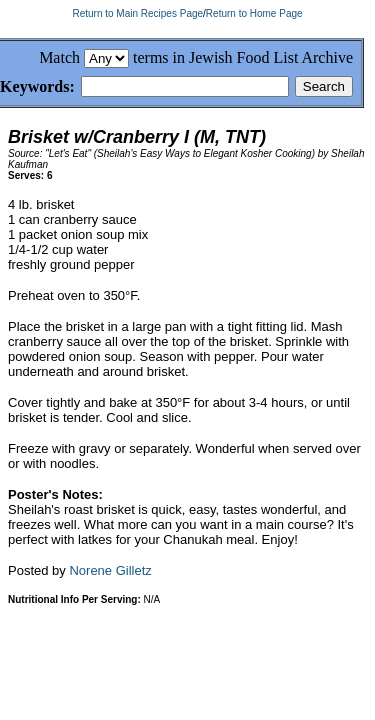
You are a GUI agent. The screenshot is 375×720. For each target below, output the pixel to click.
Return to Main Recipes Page (137, 13)
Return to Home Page (254, 13)
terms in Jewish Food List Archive (243, 57)
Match (59, 57)
